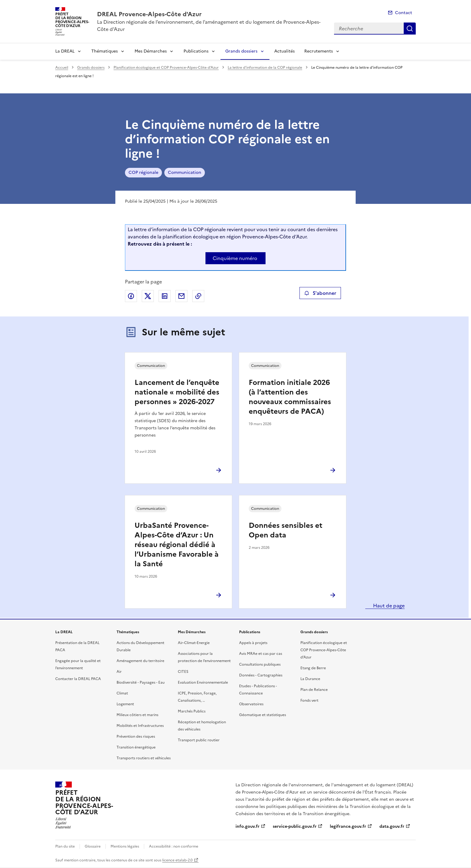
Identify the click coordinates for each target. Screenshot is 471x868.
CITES (183, 672)
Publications (196, 51)
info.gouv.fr (248, 826)
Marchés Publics (192, 711)
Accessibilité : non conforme (174, 846)
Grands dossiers (241, 51)
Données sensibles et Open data (286, 530)
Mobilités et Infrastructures (140, 726)
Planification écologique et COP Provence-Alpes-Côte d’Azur (166, 68)
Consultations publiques (260, 664)
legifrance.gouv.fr (348, 826)
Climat (122, 693)
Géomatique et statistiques (263, 715)
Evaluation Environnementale (203, 682)
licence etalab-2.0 (177, 860)
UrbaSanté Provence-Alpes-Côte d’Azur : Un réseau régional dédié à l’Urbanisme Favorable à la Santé (177, 545)
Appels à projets (253, 643)
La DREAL (65, 51)
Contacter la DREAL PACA (78, 679)
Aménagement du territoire (140, 661)
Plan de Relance (314, 690)
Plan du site (65, 846)
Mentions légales (125, 846)
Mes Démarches (151, 51)
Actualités (284, 51)
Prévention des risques (136, 736)
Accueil (62, 68)
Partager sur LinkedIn (165, 296)
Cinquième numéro (235, 258)
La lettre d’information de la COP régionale (265, 68)
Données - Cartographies (261, 675)
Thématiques (105, 51)
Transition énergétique (136, 747)
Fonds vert (309, 700)
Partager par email (181, 296)
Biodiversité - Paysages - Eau (141, 682)
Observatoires (251, 704)
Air (119, 672)
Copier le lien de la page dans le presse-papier (198, 296)
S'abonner (320, 293)
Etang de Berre (313, 668)
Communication (185, 172)
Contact (404, 13)
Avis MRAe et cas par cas (261, 654)
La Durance (310, 679)
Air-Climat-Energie (194, 643)
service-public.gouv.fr (295, 826)
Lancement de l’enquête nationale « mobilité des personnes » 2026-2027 (177, 392)
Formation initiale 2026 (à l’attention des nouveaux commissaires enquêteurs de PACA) (290, 397)
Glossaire (93, 846)
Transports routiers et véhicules (144, 758)
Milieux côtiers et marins (137, 715)
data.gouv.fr (392, 826)
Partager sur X (148, 296)
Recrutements (319, 51)
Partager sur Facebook (131, 296)
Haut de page (388, 606)
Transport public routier (199, 740)
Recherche (410, 29)
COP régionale (143, 172)
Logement (125, 704)
